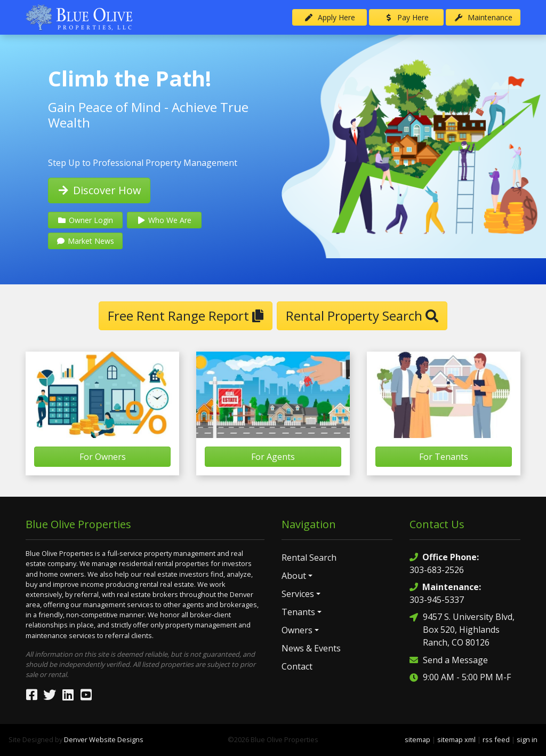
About (294, 576)
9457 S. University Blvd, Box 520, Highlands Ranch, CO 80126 (462, 629)
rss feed (496, 739)
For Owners (103, 457)
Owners (297, 630)
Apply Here (330, 17)
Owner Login (85, 220)
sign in (527, 739)
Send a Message (449, 660)
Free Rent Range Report (186, 316)
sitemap (417, 739)
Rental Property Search (362, 316)
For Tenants (444, 457)
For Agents (273, 457)
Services (298, 594)
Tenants (298, 612)
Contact (297, 666)
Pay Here (407, 17)
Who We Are (164, 220)
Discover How (99, 190)
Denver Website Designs (104, 739)
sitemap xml (456, 739)
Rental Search (309, 558)
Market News (85, 241)
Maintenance (483, 17)
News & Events (311, 648)
